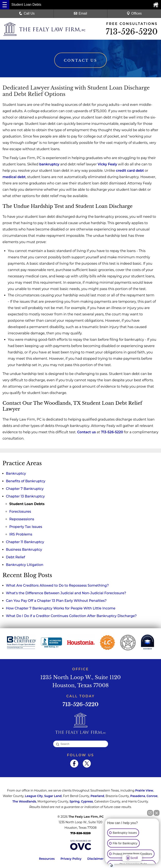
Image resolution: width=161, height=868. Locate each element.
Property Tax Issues (26, 527)
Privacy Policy (71, 859)
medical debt (14, 177)
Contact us (87, 432)
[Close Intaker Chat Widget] (157, 813)
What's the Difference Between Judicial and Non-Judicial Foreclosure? (66, 593)
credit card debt (130, 171)
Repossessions (22, 519)
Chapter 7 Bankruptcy (25, 489)
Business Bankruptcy (24, 550)
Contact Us (80, 61)
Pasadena (138, 796)
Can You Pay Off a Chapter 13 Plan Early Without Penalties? (56, 601)
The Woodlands (24, 802)
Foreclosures (20, 512)
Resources (47, 859)
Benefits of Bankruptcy (26, 481)
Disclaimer (95, 859)
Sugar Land (53, 796)
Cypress (87, 802)
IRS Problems (21, 535)
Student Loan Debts (27, 504)
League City (34, 796)
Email (80, 13)
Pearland (97, 796)
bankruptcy (49, 164)
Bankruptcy (16, 474)
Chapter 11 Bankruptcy (25, 542)
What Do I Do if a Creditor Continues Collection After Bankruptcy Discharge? (71, 616)
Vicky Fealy (107, 164)
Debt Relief (16, 557)
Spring (74, 802)
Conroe (152, 796)
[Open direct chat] (150, 813)
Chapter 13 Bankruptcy (25, 497)
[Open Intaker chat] (112, 866)
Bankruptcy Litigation (25, 565)
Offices (134, 13)
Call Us (27, 13)
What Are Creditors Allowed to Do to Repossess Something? (57, 586)
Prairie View (144, 791)
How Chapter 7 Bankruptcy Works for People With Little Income (61, 608)
